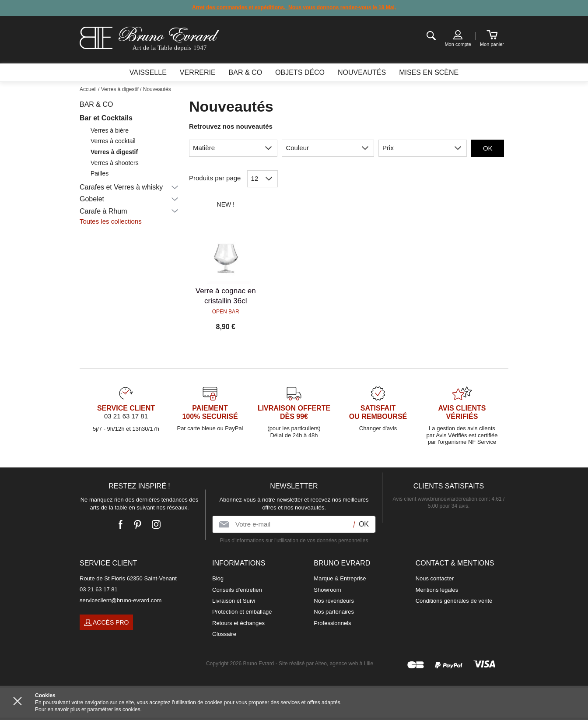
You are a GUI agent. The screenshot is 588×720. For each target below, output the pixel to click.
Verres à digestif (114, 152)
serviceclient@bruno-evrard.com (121, 600)
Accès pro (106, 623)
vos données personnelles (338, 541)
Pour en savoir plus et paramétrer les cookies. (88, 709)
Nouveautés (362, 72)
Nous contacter (435, 578)
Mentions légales (437, 590)
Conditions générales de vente (454, 601)
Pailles (100, 173)
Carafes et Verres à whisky (121, 187)
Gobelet (92, 199)
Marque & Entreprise (340, 578)
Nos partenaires (334, 612)
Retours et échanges (238, 623)
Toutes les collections (111, 221)
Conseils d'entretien (237, 590)
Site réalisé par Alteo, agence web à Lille (326, 664)
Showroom (327, 590)
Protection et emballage (242, 612)
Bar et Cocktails (106, 118)
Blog (218, 578)
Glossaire (224, 634)
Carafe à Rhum (103, 211)
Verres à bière (110, 130)
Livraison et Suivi (234, 601)
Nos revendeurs (334, 601)
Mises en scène (429, 72)
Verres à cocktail (113, 141)
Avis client (441, 499)
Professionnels (332, 623)
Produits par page (215, 178)
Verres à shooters (115, 163)
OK (488, 148)
